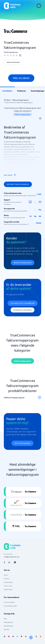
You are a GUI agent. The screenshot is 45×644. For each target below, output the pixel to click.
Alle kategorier (9, 626)
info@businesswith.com (12, 557)
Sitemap (6, 629)
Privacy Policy (8, 582)
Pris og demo (21, 78)
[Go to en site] (31, 637)
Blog (5, 619)
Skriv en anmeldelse (13, 62)
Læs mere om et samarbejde (22, 303)
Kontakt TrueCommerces (18, 184)
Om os (6, 575)
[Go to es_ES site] (40, 637)
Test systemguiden (22, 443)
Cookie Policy (8, 589)
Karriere (7, 579)
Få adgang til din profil (22, 310)
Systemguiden (8, 622)
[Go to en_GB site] (26, 637)
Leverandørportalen (10, 606)
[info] (20, 55)
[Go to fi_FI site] (17, 637)
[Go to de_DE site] (22, 637)
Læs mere (10, 175)
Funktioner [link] (22, 91)
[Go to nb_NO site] (13, 637)
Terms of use (8, 586)
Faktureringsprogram (20, 100)
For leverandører (9, 602)
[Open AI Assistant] (15, 562)
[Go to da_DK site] (9, 637)
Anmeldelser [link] (7, 91)
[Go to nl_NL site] (36, 637)
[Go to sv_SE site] (4, 637)
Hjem (8, 100)
